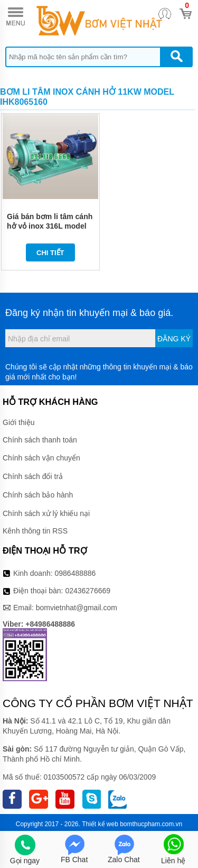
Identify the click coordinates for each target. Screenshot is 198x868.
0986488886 (76, 573)
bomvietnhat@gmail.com (77, 608)
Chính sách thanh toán (40, 440)
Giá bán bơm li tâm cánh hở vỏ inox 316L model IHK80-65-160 (50, 226)
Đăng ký (174, 339)
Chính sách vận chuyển (41, 458)
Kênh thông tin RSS (35, 531)
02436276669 (88, 591)
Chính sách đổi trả (33, 476)
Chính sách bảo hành (38, 495)
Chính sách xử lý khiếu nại (46, 513)
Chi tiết (50, 253)
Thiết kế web (100, 824)
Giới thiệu (19, 422)
